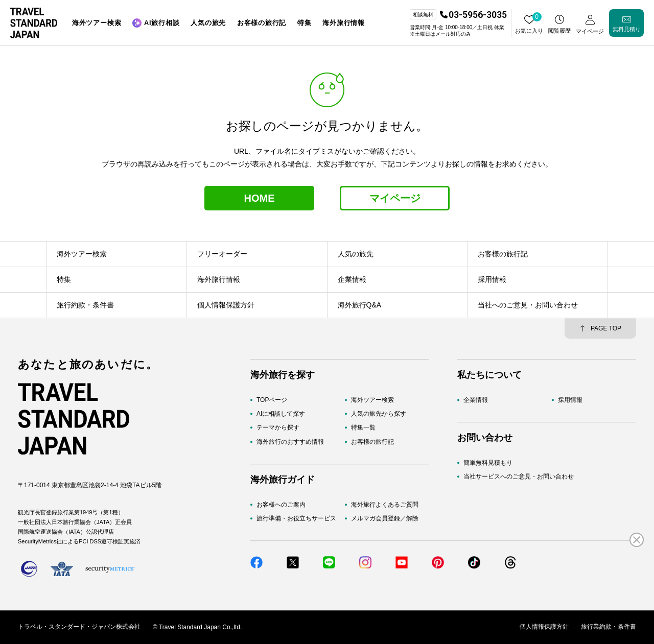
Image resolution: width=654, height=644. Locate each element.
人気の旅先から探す (379, 414)
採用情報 (570, 400)
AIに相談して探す (281, 414)
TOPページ (272, 400)
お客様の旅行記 (372, 442)
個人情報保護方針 (544, 627)
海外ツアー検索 (372, 400)
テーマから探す (278, 428)
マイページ (395, 198)
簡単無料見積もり (488, 463)
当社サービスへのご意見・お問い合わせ (519, 477)
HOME (260, 198)
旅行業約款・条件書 (609, 627)
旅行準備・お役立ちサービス (296, 518)
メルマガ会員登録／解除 (385, 518)
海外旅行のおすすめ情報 (290, 442)
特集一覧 (363, 428)
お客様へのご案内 (281, 505)
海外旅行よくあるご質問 (385, 505)
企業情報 (476, 400)
